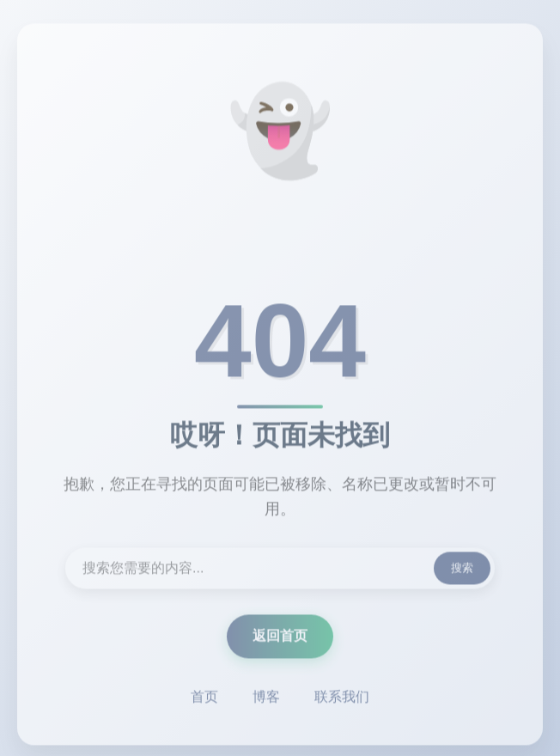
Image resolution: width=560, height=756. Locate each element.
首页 (204, 698)
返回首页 (280, 637)
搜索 (462, 569)
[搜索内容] (280, 570)
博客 (266, 698)
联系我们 (342, 698)
